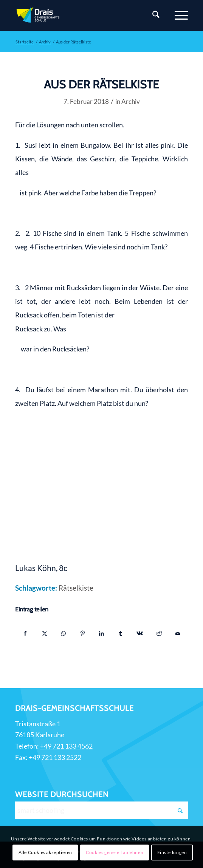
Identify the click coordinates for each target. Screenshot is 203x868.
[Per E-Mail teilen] (178, 633)
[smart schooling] (101, 810)
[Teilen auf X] (44, 633)
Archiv (131, 101)
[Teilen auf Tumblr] (121, 633)
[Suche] (152, 15)
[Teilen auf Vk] (140, 633)
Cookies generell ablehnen (115, 852)
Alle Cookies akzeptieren (45, 852)
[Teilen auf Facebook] (25, 633)
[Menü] (177, 15)
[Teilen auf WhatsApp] (63, 633)
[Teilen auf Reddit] (159, 633)
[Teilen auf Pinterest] (83, 633)
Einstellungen (172, 852)
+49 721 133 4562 (66, 746)
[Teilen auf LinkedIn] (101, 633)
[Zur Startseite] (84, 15)
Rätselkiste (76, 588)
